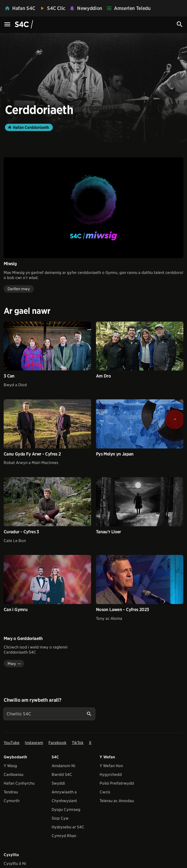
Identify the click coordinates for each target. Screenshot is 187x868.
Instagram (34, 743)
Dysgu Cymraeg (66, 810)
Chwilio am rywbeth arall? (32, 700)
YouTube (12, 743)
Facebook (57, 743)
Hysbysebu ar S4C (68, 827)
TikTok (78, 743)
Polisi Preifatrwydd (117, 783)
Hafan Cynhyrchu (19, 783)
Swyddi (58, 783)
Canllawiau (14, 775)
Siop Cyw (60, 818)
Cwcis (105, 792)
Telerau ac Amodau (117, 801)
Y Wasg (10, 766)
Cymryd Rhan (64, 836)
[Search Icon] (180, 24)
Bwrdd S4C (62, 775)
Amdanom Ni (63, 766)
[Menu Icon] (7, 25)
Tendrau (11, 792)
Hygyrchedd (111, 775)
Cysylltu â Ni (15, 864)
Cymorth (12, 801)
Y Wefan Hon (111, 766)
